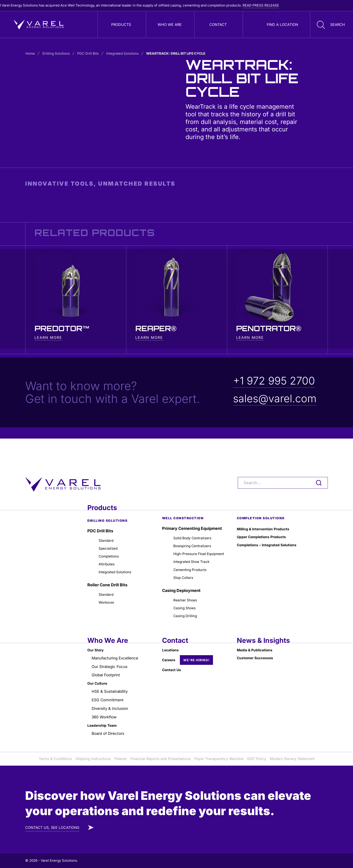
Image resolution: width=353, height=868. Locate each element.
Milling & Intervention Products (267, 507)
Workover (108, 587)
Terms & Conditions (55, 759)
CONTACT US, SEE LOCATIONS (52, 828)
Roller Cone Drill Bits (107, 568)
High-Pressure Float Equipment (193, 538)
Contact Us (173, 665)
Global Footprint (107, 671)
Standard (107, 519)
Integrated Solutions (126, 54)
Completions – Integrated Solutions (261, 529)
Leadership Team (104, 725)
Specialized (110, 527)
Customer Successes (258, 653)
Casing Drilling (187, 609)
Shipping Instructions (93, 759)
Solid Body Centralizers (196, 516)
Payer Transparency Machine (219, 759)
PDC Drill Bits (92, 54)
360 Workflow (105, 716)
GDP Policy (257, 759)
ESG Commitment (109, 698)
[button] (330, 25)
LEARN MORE (48, 338)
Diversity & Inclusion (111, 707)
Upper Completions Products (265, 516)
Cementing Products (193, 559)
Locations (172, 644)
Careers (170, 655)
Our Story (97, 644)
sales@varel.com (276, 399)
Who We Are (170, 25)
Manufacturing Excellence (117, 653)
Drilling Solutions (60, 54)
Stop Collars (185, 568)
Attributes (108, 545)
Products (121, 25)
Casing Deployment (181, 581)
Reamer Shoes (188, 591)
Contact (218, 25)
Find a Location (282, 25)
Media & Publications (257, 644)
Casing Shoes (187, 600)
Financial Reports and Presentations (161, 759)
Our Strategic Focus (111, 662)
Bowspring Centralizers (196, 525)
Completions (111, 536)
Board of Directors (110, 733)
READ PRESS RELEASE (284, 5)
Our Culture (99, 680)
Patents (121, 759)
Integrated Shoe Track (195, 550)
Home (34, 54)
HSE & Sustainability (111, 689)
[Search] (283, 461)
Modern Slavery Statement (292, 759)
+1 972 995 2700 (276, 381)
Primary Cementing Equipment (192, 506)
